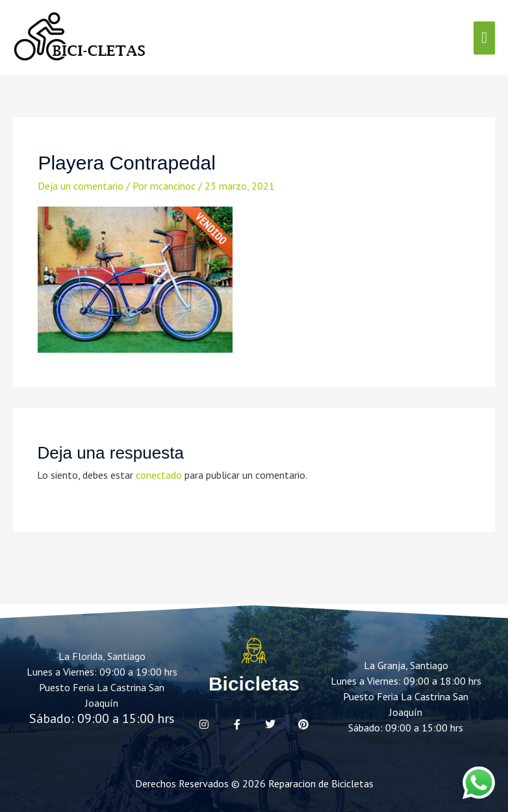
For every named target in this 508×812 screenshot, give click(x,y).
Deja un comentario (81, 186)
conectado (159, 475)
